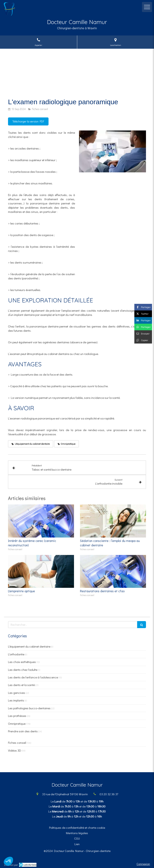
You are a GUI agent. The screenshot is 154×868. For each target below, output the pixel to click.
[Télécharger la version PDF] (28, 121)
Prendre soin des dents (23, 731)
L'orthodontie (16, 654)
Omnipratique (17, 724)
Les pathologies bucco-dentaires (29, 708)
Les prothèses (17, 716)
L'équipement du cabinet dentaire (29, 646)
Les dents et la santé (21, 685)
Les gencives (17, 693)
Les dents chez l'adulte (23, 670)
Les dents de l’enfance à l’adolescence (33, 677)
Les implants (16, 700)
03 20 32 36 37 (109, 794)
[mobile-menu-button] (147, 7)
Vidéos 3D (15, 750)
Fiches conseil (17, 743)
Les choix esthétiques (22, 662)
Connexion (143, 864)
